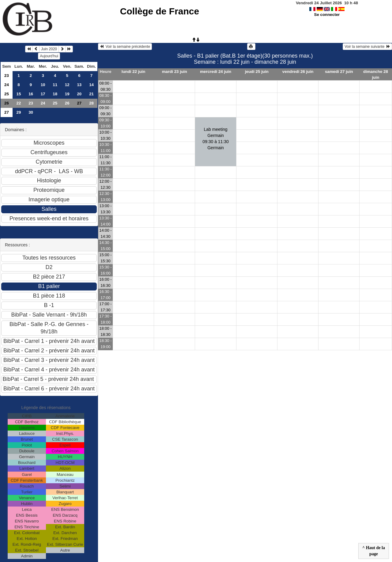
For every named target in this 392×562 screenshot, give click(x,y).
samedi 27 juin (339, 72)
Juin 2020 (49, 49)
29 (19, 112)
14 (91, 85)
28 (91, 103)
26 (7, 103)
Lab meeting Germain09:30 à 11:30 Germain (216, 139)
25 (7, 94)
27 (7, 112)
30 (31, 112)
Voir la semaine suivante (367, 47)
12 (67, 85)
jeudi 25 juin (257, 72)
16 (31, 94)
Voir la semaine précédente (125, 47)
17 (43, 94)
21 (91, 94)
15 (19, 94)
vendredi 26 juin (298, 72)
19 (67, 94)
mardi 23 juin (175, 72)
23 (7, 76)
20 (79, 94)
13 (79, 85)
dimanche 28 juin (376, 74)
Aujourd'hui (49, 56)
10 (43, 85)
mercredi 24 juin (216, 72)
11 (55, 85)
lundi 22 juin (134, 72)
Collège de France (160, 11)
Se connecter (327, 15)
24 (7, 85)
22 (19, 103)
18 (55, 94)
